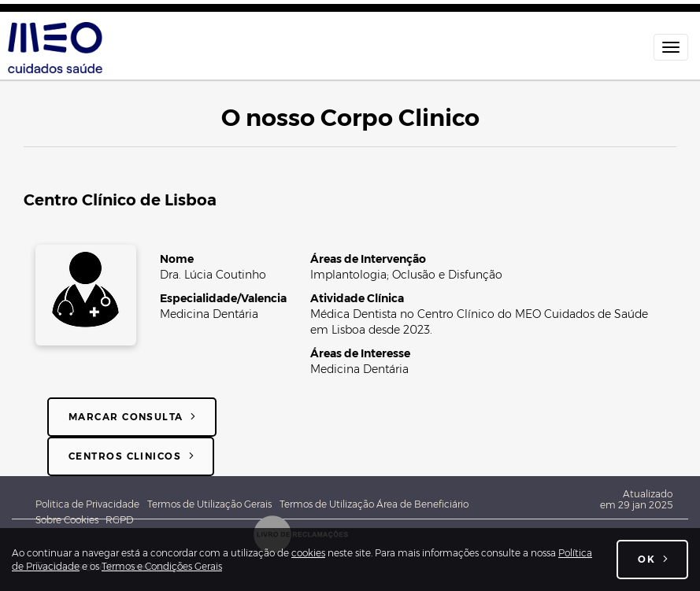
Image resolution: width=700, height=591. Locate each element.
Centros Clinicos (125, 456)
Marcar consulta (126, 417)
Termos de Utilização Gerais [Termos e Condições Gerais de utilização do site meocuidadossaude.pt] (209, 504)
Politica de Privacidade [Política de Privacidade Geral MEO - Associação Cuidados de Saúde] (87, 504)
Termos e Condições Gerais (162, 566)
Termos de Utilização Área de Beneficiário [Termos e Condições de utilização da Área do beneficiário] (374, 504)
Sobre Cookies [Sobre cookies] (70, 520)
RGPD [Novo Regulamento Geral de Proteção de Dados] (120, 520)
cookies (308, 553)
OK (646, 559)
